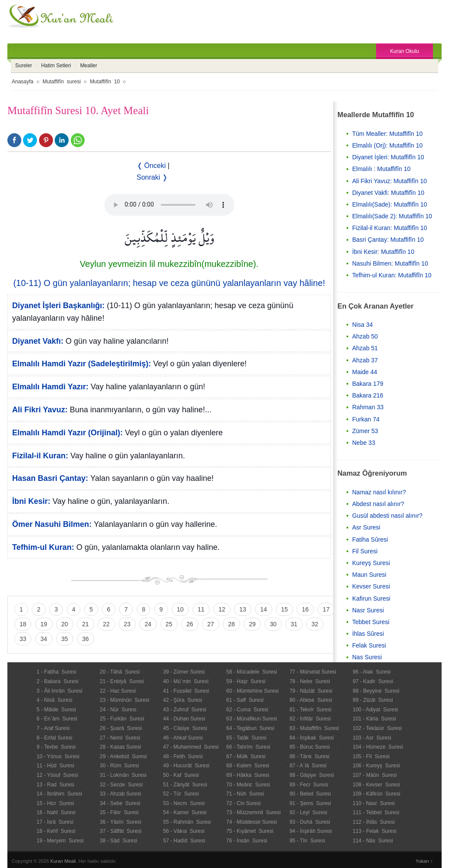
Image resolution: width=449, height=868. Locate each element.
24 (148, 624)
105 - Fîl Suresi (371, 756)
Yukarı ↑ (424, 861)
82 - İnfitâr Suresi (310, 719)
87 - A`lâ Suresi (308, 766)
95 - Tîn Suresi (307, 841)
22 (106, 624)
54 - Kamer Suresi (185, 812)
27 (211, 624)
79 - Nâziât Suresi (311, 691)
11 (201, 609)
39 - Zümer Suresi (184, 672)
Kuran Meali (63, 861)
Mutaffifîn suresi (62, 82)
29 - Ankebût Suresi (123, 756)
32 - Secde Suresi (121, 785)
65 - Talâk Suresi (246, 738)
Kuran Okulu (404, 51)
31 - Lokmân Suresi (123, 775)
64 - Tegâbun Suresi (250, 728)
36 (86, 639)
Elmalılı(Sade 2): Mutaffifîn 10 (392, 216)
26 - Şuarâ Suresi (121, 728)
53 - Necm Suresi (184, 803)
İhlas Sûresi (368, 634)
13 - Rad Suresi (55, 785)
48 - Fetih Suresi (183, 756)
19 (44, 624)
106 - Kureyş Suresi (376, 766)
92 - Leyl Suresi (309, 812)
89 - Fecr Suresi (309, 785)
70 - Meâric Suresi (248, 785)
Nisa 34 (362, 325)
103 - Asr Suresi (372, 738)
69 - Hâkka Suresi (248, 775)
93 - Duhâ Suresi (310, 822)
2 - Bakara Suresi (57, 681)
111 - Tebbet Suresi (376, 812)
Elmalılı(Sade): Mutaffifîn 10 (390, 204)
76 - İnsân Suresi (247, 841)
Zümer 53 (365, 431)
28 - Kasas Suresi (121, 747)
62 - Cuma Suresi (247, 710)
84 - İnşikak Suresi (312, 738)
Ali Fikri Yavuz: (40, 410)
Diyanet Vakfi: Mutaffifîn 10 (388, 193)
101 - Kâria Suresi (374, 719)
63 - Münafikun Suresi (252, 719)
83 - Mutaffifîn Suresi (314, 728)
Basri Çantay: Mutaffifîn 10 (388, 240)
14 (264, 609)
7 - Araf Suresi (53, 728)
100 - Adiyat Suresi (375, 710)
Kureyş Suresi (371, 563)
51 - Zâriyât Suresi (185, 785)
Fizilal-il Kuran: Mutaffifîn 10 (390, 228)
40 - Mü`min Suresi (186, 681)
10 (180, 609)
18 (23, 624)
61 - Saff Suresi (245, 700)
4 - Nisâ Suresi (54, 700)
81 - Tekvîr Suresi (310, 710)
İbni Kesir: (31, 501)
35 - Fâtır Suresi (119, 812)
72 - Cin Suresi (243, 803)
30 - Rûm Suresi (119, 766)
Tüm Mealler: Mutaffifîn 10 (387, 134)
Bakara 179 (368, 384)
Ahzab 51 (365, 348)
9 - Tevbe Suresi (56, 747)
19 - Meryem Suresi (60, 841)
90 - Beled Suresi (310, 794)
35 (65, 639)
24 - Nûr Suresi (118, 710)
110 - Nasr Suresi (374, 803)
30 (273, 624)
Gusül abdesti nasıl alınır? (387, 516)
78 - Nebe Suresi (310, 681)
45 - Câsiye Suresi (185, 728)
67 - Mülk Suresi (246, 756)
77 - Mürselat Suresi (313, 672)
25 (169, 624)
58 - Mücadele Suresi (252, 672)
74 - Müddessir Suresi (252, 822)
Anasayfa (23, 82)
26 (190, 624)
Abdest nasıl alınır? (378, 504)
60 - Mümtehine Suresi (253, 691)
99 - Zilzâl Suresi (373, 700)
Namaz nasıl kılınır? (379, 492)
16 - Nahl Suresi (56, 812)
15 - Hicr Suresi (55, 803)
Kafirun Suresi (371, 598)
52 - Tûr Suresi (181, 794)
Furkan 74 (366, 419)
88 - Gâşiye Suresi (312, 775)
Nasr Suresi (368, 610)
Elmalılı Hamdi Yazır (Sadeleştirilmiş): (82, 364)
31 (294, 624)
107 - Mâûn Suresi (375, 775)
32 (315, 624)
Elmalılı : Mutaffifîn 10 (381, 169)
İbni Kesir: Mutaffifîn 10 (383, 252)
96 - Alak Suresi (371, 672)
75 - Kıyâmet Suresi (250, 831)
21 (86, 624)
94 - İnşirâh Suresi (311, 831)
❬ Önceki (151, 166)
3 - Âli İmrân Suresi (59, 691)
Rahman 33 (368, 407)
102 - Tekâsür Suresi (377, 728)
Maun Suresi (369, 575)
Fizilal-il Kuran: (40, 456)
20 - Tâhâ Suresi (120, 672)
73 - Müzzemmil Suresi (253, 812)
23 (127, 624)
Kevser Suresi (371, 586)
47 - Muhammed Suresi (191, 747)
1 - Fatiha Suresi (56, 672)
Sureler (24, 66)
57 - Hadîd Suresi (184, 841)
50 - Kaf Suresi (181, 775)
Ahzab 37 (365, 360)
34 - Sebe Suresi (120, 803)
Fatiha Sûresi (370, 539)
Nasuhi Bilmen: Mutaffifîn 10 (390, 263)
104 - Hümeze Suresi (378, 747)
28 (231, 624)
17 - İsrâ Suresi (55, 822)
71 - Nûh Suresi (245, 794)
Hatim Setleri (56, 66)
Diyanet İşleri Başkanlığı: (58, 306)
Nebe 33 (364, 443)
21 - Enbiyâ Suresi (122, 681)
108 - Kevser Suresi (376, 785)
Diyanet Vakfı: (38, 341)
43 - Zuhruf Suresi (184, 710)
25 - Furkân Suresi (122, 719)
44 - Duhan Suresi (184, 719)
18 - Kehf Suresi (56, 831)
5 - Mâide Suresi (56, 710)
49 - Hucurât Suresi (186, 766)
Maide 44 (365, 372)
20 (65, 624)
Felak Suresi (369, 645)
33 (23, 639)
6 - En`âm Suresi (57, 719)
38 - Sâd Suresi (119, 841)
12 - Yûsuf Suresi (57, 775)
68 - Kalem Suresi (248, 766)
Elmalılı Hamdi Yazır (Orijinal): (68, 433)
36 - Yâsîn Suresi (121, 822)
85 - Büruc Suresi (310, 747)
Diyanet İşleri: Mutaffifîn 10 (388, 157)
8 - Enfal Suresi (54, 738)
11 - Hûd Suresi (55, 766)
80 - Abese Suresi (311, 700)
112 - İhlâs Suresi (374, 822)
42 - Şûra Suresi (182, 700)
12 (222, 609)
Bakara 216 (368, 395)
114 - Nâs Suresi (373, 841)
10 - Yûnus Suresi (58, 756)
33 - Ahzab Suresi (121, 794)
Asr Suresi (366, 527)
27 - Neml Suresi (120, 738)
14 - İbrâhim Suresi (59, 794)
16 (305, 609)
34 (44, 639)
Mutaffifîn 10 (105, 82)
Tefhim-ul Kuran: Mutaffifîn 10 (392, 275)
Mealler (88, 66)
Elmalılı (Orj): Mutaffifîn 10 (387, 145)
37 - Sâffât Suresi (121, 831)
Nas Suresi (367, 657)
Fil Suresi (365, 551)
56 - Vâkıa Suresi (183, 831)
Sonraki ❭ (152, 177)
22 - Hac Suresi (118, 691)
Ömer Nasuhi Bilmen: (52, 524)
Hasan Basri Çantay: (50, 478)
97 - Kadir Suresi (373, 681)
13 (243, 609)
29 (252, 624)
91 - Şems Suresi (310, 803)
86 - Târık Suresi (310, 756)
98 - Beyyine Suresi (376, 691)
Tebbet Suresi (371, 622)
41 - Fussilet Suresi (186, 691)
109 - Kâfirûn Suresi (376, 794)
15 (284, 609)
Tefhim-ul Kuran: (43, 547)
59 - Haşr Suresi (246, 681)
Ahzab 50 (365, 336)
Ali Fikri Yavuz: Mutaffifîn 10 (390, 181)
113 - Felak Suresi (375, 831)
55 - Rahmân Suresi (187, 822)
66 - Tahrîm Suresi (248, 747)
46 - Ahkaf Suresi (183, 738)
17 (326, 609)
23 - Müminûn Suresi (125, 700)
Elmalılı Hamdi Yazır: (50, 387)
